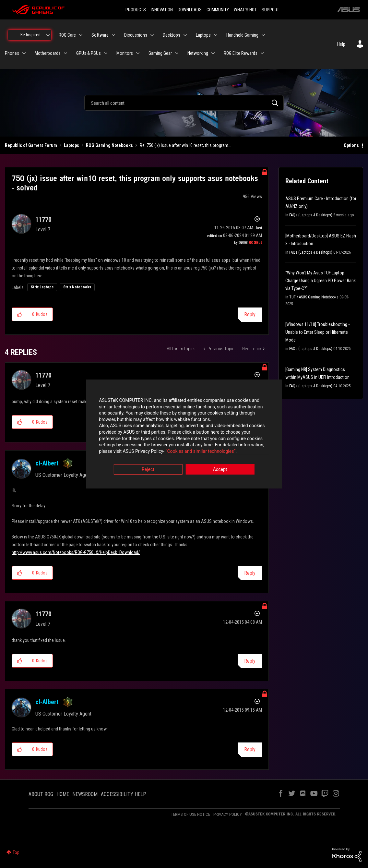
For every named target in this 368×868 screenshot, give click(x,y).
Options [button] (351, 145)
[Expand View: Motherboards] (65, 53)
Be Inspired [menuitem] (30, 35)
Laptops (71, 145)
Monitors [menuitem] (125, 53)
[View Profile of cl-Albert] (47, 463)
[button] (20, 314)
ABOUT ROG (41, 794)
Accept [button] (220, 470)
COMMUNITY (218, 10)
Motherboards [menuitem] (48, 53)
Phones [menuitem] (12, 53)
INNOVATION (162, 10)
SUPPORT (270, 10)
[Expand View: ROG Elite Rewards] (262, 53)
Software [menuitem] (100, 35)
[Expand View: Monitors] (138, 53)
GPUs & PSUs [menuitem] (89, 53)
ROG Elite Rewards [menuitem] (241, 53)
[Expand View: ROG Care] (81, 35)
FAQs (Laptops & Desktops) (311, 215)
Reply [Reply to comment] (250, 573)
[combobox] (184, 103)
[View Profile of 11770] (43, 220)
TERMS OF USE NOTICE (190, 814)
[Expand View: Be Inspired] (48, 35)
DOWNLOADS (190, 10)
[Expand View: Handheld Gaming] (263, 35)
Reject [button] (148, 470)
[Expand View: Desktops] (185, 35)
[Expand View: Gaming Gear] (177, 53)
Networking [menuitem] (198, 53)
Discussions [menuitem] (136, 35)
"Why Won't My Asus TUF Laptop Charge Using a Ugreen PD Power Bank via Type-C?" (321, 281)
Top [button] (16, 852)
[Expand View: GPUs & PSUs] (106, 53)
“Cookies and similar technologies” (141, 452)
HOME (63, 794)
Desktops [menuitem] (172, 35)
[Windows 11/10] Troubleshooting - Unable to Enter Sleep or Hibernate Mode (317, 332)
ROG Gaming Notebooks (109, 145)
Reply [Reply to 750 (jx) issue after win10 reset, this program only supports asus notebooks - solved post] (250, 314)
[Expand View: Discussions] (152, 35)
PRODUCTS (136, 10)
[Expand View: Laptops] (216, 35)
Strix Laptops (42, 287)
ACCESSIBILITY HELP (124, 794)
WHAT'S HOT (245, 10)
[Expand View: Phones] (24, 53)
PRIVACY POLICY (228, 814)
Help (341, 44)
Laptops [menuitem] (203, 35)
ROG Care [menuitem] (67, 35)
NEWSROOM (85, 794)
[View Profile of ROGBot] (255, 243)
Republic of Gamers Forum (31, 145)
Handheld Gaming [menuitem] (242, 35)
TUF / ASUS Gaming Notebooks (314, 297)
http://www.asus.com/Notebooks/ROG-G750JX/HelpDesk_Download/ (76, 552)
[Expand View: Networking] (213, 53)
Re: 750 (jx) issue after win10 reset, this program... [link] (185, 145)
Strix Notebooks (77, 287)
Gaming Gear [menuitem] (160, 53)
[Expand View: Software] (113, 35)
